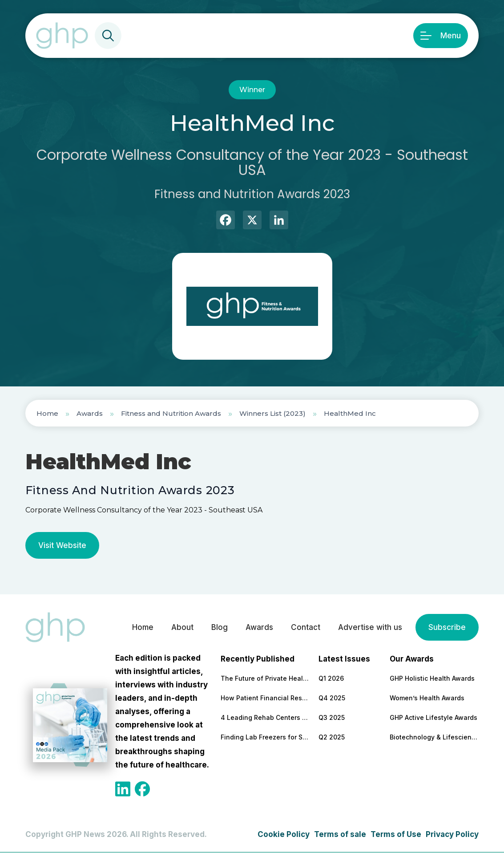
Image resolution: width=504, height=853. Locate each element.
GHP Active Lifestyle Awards (433, 717)
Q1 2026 (331, 678)
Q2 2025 (332, 737)
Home (47, 413)
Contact (306, 627)
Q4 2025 (332, 698)
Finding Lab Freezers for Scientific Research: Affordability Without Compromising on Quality (265, 737)
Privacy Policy (452, 834)
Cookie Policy (284, 834)
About (182, 627)
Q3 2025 (332, 717)
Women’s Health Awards (427, 698)
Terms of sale (340, 834)
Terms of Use (396, 834)
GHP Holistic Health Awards (432, 678)
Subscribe (447, 627)
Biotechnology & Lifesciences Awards (434, 737)
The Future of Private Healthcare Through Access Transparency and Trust (265, 678)
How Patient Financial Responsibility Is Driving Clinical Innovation (265, 698)
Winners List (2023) (272, 413)
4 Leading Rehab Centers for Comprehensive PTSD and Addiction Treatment (265, 717)
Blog (220, 627)
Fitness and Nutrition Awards (171, 413)
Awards (90, 413)
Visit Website (62, 545)
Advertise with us (370, 627)
